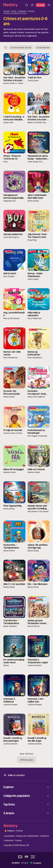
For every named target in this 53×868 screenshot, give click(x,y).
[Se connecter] (32, 5)
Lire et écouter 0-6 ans (21, 48)
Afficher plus (26, 760)
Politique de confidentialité (27, 836)
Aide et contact (14, 775)
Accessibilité (9, 836)
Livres (14, 11)
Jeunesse (22, 11)
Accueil (6, 11)
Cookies (18, 841)
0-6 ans (31, 11)
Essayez (41, 5)
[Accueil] (14, 5)
